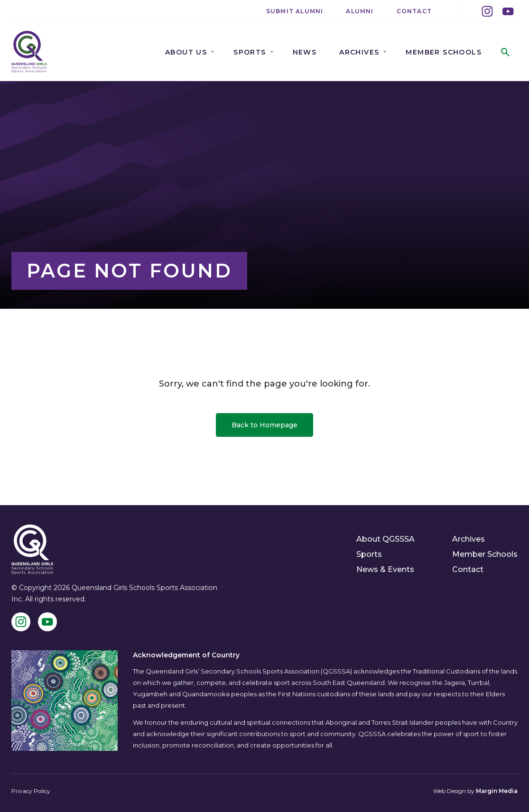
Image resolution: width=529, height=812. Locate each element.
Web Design (450, 791)
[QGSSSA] (29, 52)
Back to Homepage (264, 425)
